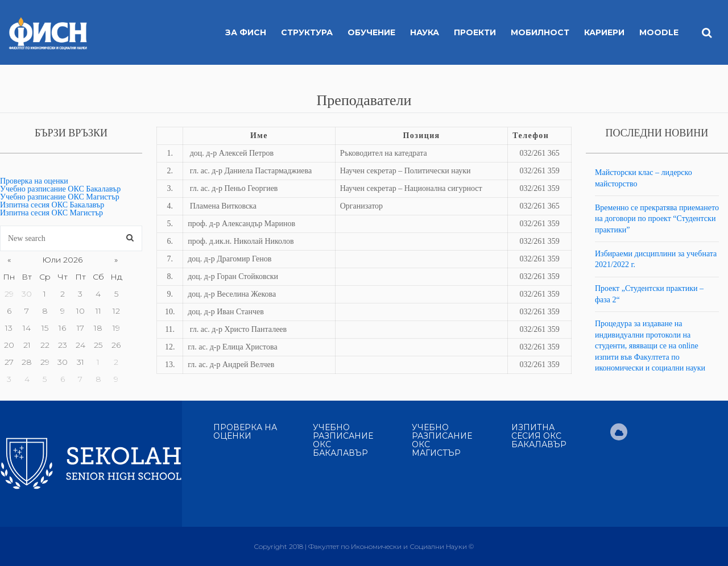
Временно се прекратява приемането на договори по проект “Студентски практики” (657, 219)
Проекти (475, 32)
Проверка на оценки (34, 181)
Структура (307, 32)
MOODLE (659, 32)
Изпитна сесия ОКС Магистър (51, 213)
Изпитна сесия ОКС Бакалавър (52, 205)
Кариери (604, 32)
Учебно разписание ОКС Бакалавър (60, 189)
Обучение (371, 32)
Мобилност (540, 32)
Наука (425, 32)
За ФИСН (246, 32)
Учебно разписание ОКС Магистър (60, 197)
